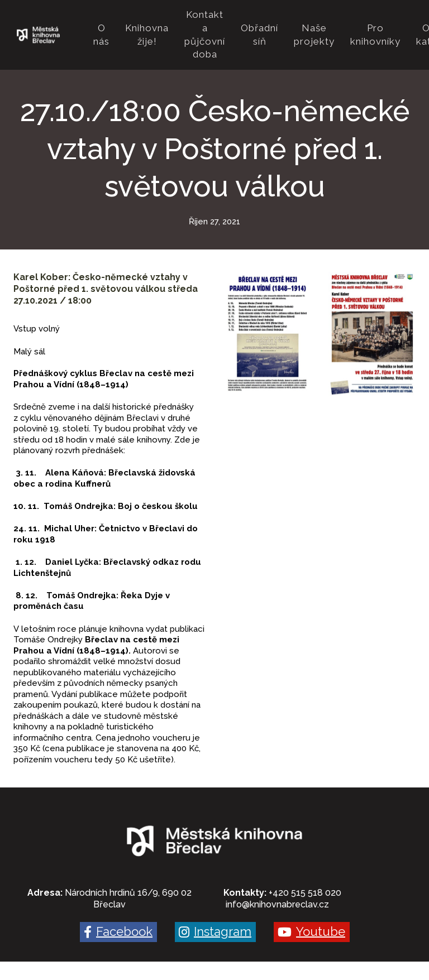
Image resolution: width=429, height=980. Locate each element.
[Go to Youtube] (312, 906)
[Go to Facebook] (118, 906)
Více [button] (393, 22)
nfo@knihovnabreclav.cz (278, 878)
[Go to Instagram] (215, 906)
